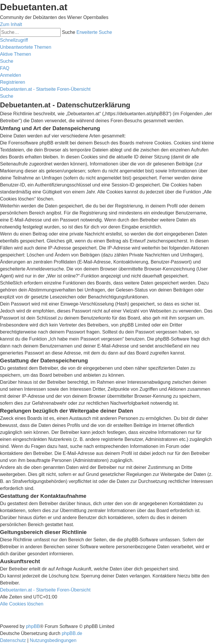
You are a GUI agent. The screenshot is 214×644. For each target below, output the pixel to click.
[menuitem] (26, 47)
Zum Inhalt (11, 24)
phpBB (33, 626)
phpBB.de (72, 633)
